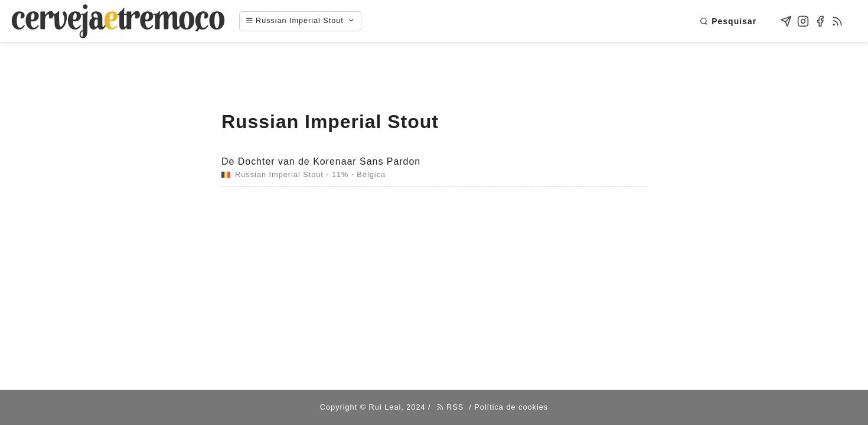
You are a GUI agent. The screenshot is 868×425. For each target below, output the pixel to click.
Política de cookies (511, 407)
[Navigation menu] (306, 21)
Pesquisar (728, 21)
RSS (450, 407)
